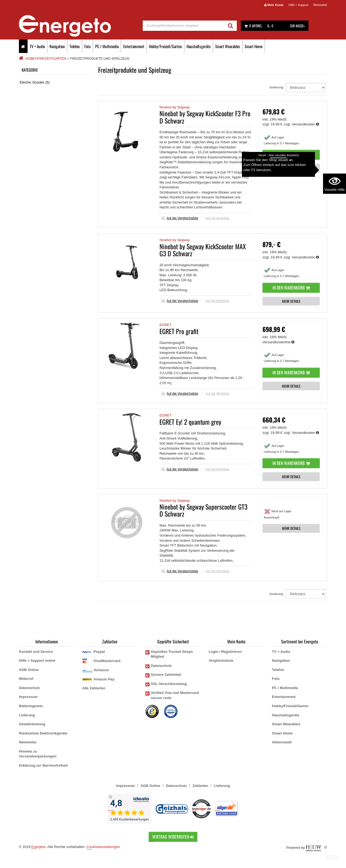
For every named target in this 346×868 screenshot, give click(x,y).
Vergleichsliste (221, 661)
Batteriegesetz (31, 706)
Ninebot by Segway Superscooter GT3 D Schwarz (203, 510)
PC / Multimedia (107, 46)
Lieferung (27, 715)
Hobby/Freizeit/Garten (165, 46)
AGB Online (29, 670)
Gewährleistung (32, 724)
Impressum (28, 697)
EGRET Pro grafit (179, 331)
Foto (87, 46)
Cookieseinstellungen (103, 847)
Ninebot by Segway (175, 107)
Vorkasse (101, 670)
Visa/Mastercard (107, 661)
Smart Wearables (228, 46)
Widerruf (26, 679)
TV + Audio (37, 46)
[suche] (184, 26)
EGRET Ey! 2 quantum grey (190, 422)
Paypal (99, 652)
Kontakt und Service (36, 652)
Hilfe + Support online (37, 661)
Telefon (75, 46)
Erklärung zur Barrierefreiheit (43, 765)
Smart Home (254, 46)
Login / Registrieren (225, 652)
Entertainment (134, 46)
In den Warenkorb (291, 155)
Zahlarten (200, 786)
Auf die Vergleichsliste (180, 218)
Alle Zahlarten (94, 688)
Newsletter (28, 742)
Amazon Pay (104, 679)
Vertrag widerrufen (173, 837)
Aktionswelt (282, 742)
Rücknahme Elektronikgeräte (43, 733)
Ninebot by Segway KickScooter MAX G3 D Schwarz (203, 250)
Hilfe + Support (299, 5)
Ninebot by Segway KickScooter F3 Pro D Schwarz (205, 117)
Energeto (39, 847)
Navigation (57, 46)
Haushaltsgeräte (199, 46)
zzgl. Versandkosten (302, 124)
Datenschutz (29, 688)
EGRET (166, 325)
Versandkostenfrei (279, 342)
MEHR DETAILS (291, 168)
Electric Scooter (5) (35, 82)
